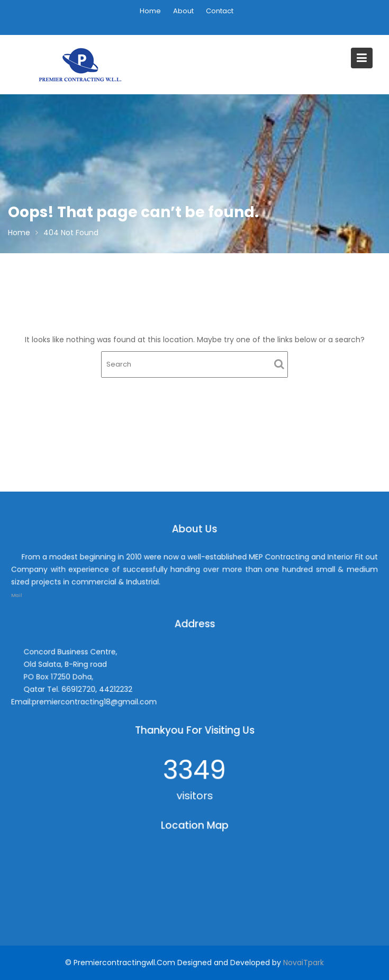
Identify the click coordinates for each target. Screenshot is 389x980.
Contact (220, 11)
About (183, 11)
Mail (31, 592)
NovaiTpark (304, 963)
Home (150, 11)
